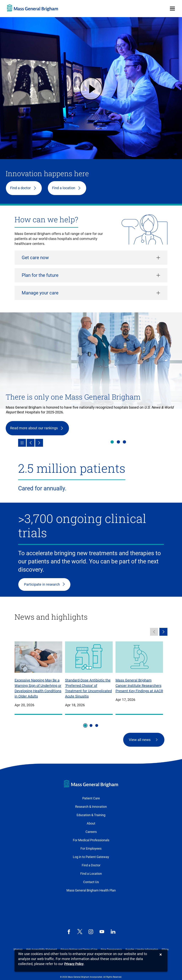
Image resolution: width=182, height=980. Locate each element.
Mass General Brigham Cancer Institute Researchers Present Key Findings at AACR (139, 686)
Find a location (64, 188)
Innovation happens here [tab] (124, 442)
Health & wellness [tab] (118, 442)
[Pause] (22, 443)
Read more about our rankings (34, 428)
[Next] (39, 443)
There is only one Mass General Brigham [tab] (112, 442)
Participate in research (42, 584)
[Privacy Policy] (74, 964)
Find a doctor (20, 188)
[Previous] (31, 443)
